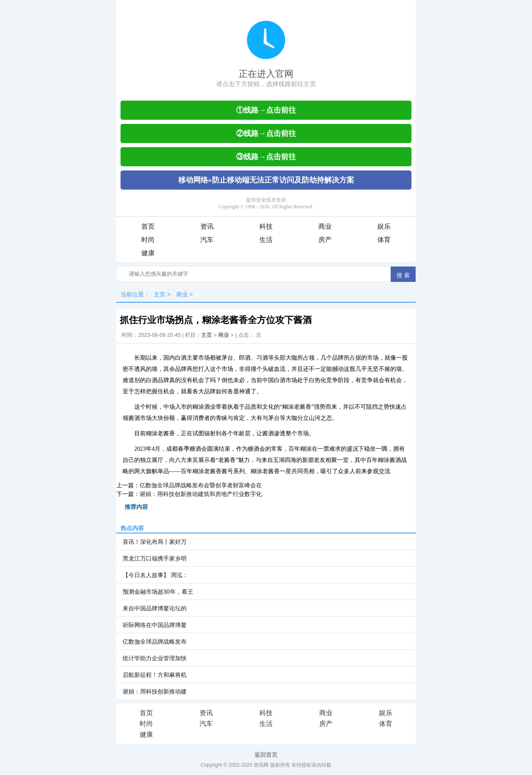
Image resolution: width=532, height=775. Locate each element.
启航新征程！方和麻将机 (155, 675)
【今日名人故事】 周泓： (155, 575)
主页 (160, 294)
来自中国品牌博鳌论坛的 (155, 608)
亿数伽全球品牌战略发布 (155, 642)
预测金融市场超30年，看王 (158, 592)
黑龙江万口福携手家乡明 (155, 558)
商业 (325, 226)
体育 (384, 240)
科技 (266, 226)
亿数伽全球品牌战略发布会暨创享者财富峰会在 (201, 485)
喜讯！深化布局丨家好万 (155, 542)
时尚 (148, 240)
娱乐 (384, 226)
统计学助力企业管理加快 (155, 658)
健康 (148, 253)
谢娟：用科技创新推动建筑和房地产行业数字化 (201, 494)
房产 (325, 240)
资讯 (207, 226)
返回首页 (266, 755)
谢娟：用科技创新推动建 (155, 691)
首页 (148, 226)
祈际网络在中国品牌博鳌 (155, 625)
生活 (266, 240)
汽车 (207, 240)
